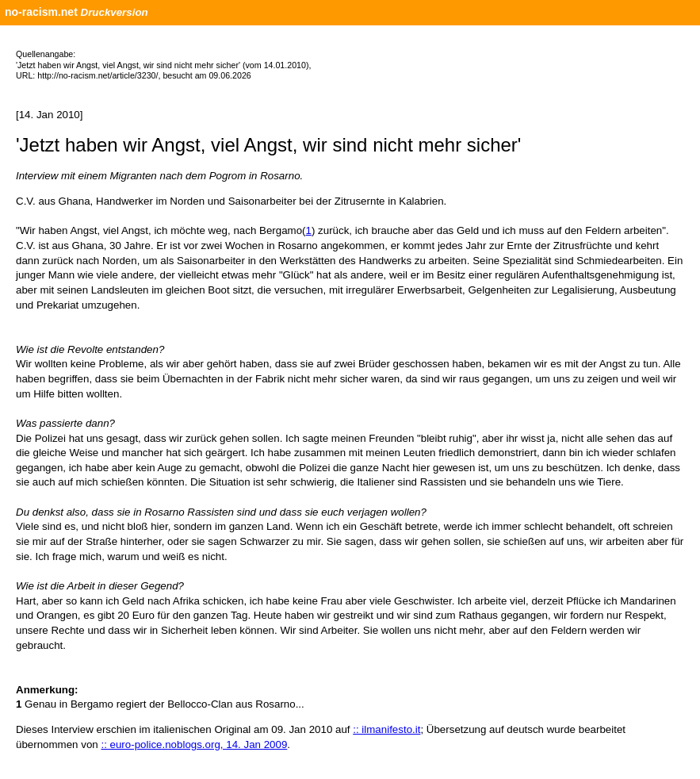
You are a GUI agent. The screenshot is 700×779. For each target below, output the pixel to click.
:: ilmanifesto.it (386, 729)
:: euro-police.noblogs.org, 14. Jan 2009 (194, 744)
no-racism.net (41, 12)
